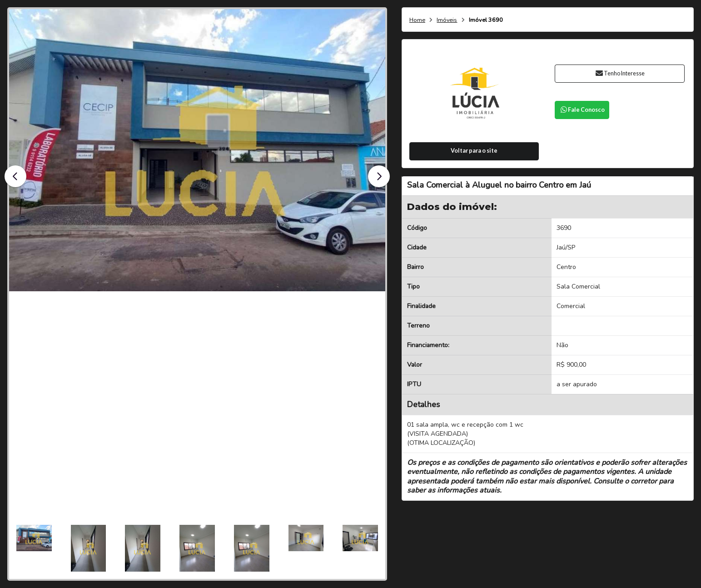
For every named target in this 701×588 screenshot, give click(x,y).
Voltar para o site (474, 151)
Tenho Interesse (620, 73)
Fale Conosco (582, 110)
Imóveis (447, 20)
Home (417, 20)
